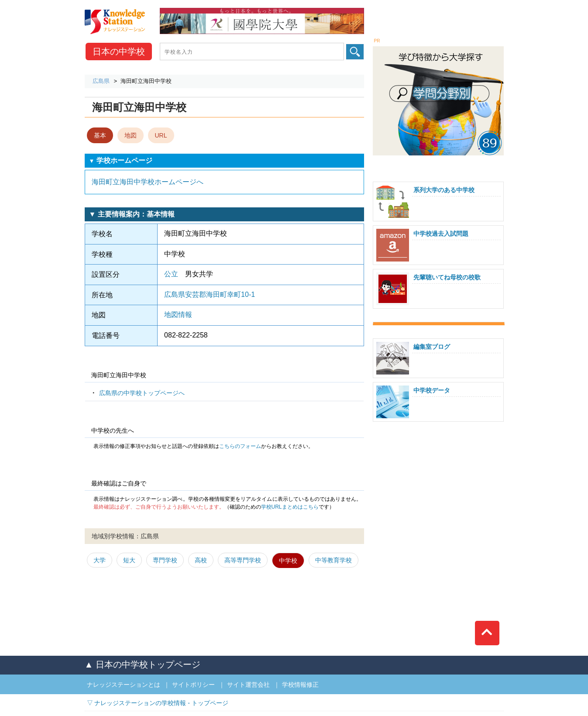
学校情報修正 (300, 685)
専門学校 (165, 560)
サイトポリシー (193, 685)
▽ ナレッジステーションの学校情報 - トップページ (158, 703)
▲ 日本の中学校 (143, 664)
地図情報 (178, 315)
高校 (201, 560)
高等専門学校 (243, 560)
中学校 (119, 52)
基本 (100, 135)
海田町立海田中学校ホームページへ (148, 182)
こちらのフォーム (240, 446)
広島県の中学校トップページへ (142, 393)
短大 (129, 560)
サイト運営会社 (248, 685)
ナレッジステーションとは (124, 685)
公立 (171, 274)
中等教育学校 (334, 560)
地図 (131, 135)
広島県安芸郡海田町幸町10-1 (210, 294)
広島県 (101, 81)
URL (161, 135)
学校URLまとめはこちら (290, 507)
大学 (100, 560)
